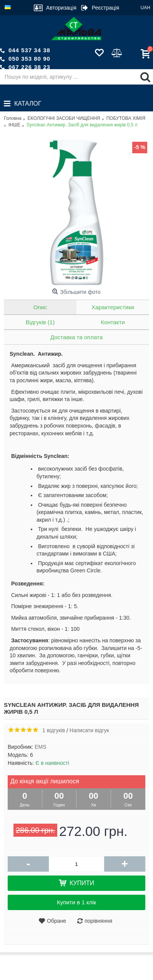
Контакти (113, 322)
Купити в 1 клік (76, 902)
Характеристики (113, 307)
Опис (40, 307)
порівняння (98, 921)
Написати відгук (89, 730)
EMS (40, 747)
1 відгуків (54, 730)
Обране (57, 921)
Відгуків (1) (40, 322)
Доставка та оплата (76, 337)
